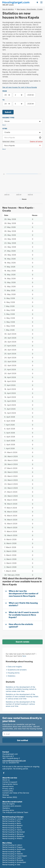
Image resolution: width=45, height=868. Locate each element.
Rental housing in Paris (12, 821)
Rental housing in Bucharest (14, 832)
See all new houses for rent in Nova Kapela (20, 87)
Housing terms (8, 810)
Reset (4, 125)
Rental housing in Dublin (12, 858)
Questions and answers (12, 806)
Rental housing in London (13, 819)
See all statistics (8, 9)
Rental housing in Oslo (11, 864)
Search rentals (22, 642)
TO (3, 100)
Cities (5, 129)
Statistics (6, 808)
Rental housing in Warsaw (13, 834)
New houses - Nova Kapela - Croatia (30, 9)
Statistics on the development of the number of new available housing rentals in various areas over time (22, 696)
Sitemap (6, 795)
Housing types (8, 118)
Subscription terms (10, 784)
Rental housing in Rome (12, 828)
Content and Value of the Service (16, 793)
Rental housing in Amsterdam (14, 862)
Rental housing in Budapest (13, 836)
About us (6, 780)
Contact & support (10, 782)
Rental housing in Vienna (12, 830)
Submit (8, 112)
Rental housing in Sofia (12, 852)
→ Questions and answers (16, 670)
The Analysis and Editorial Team (15, 812)
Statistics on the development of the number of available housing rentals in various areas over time (21, 689)
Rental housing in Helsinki (13, 854)
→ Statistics (10, 676)
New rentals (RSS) (10, 797)
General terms (8, 786)
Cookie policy (8, 791)
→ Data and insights (14, 667)
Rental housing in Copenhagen (15, 856)
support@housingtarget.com (14, 761)
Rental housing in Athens (12, 838)
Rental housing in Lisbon (12, 845)
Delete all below (36, 142)
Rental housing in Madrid (12, 825)
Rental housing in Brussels (13, 860)
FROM (5, 91)
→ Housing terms (13, 673)
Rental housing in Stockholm (14, 849)
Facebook (4, 773)
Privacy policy (8, 789)
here (24, 656)
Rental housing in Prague (12, 847)
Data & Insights (9, 804)
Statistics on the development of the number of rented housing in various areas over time (20, 704)
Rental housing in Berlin (12, 823)
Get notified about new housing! (37, 2)
